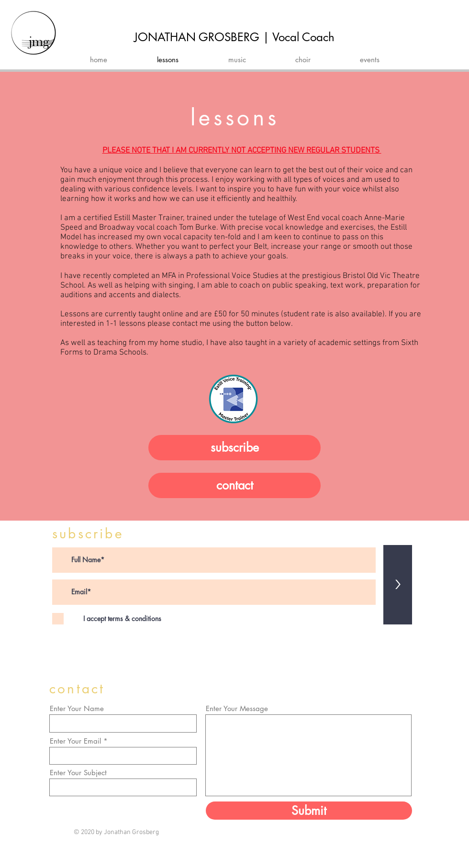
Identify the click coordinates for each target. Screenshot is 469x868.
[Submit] (309, 811)
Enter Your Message (237, 708)
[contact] (234, 485)
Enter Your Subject (78, 773)
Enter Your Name (77, 708)
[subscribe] (234, 448)
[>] (398, 585)
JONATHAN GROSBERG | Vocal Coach (234, 37)
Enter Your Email (75, 741)
